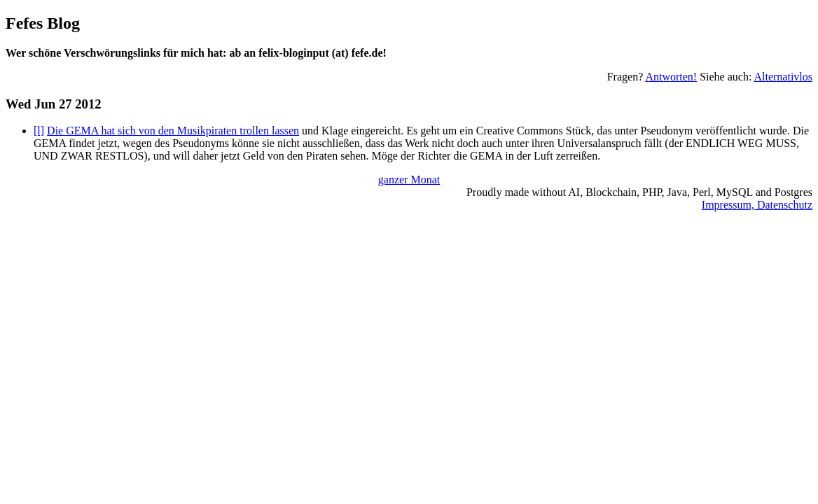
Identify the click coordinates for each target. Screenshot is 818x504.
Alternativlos (783, 77)
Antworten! (671, 77)
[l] (39, 131)
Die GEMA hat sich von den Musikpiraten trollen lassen (173, 131)
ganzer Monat (409, 180)
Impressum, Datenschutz (757, 205)
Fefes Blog (43, 23)
